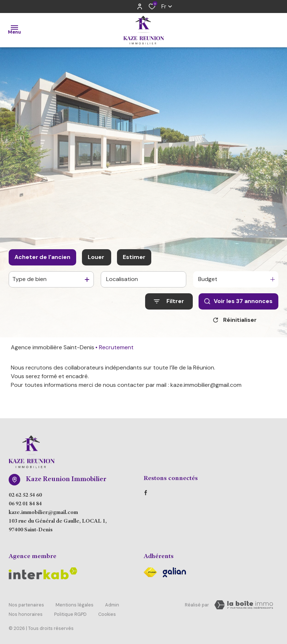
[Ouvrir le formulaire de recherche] (169, 301)
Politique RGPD (70, 611)
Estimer (134, 257)
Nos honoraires (26, 611)
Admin (112, 604)
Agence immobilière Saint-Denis (53, 347)
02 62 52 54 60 (25, 496)
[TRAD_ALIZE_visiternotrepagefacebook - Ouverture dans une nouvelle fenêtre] (146, 493)
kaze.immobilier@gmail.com (43, 513)
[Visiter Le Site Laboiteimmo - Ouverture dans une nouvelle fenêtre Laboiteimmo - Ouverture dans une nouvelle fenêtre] (244, 605)
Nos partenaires (26, 604)
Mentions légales (75, 604)
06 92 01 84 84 (25, 504)
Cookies (107, 611)
